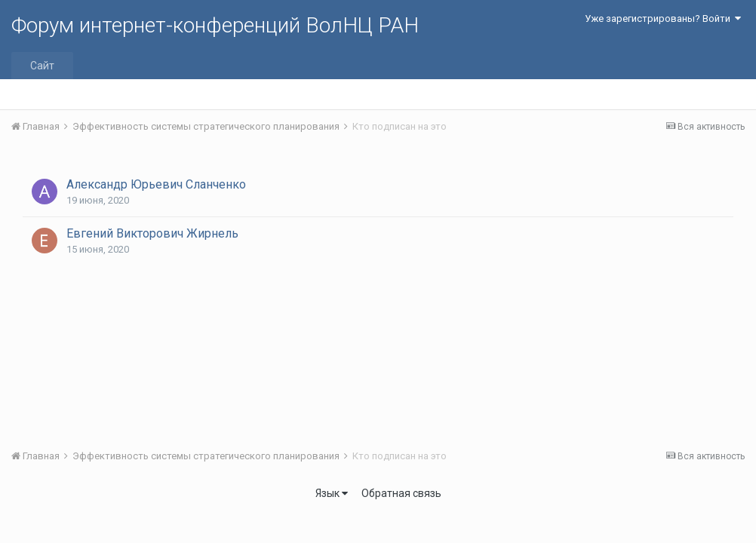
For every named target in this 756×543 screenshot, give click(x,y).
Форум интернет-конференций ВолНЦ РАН (215, 25)
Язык (332, 493)
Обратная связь (401, 493)
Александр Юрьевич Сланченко (156, 184)
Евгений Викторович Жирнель (152, 233)
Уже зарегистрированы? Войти (663, 18)
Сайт (42, 66)
